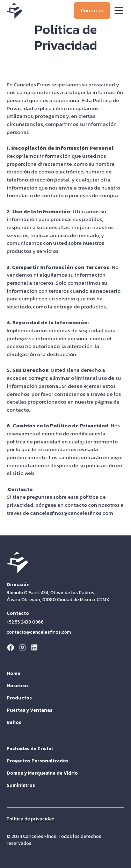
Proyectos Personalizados (38, 761)
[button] (117, 10)
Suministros (21, 785)
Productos (19, 698)
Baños (14, 722)
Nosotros (18, 685)
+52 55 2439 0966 (25, 622)
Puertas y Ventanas (30, 710)
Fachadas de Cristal (30, 748)
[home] (14, 11)
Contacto (92, 10)
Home (13, 673)
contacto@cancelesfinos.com (39, 632)
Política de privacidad (31, 819)
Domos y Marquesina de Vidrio (42, 773)
